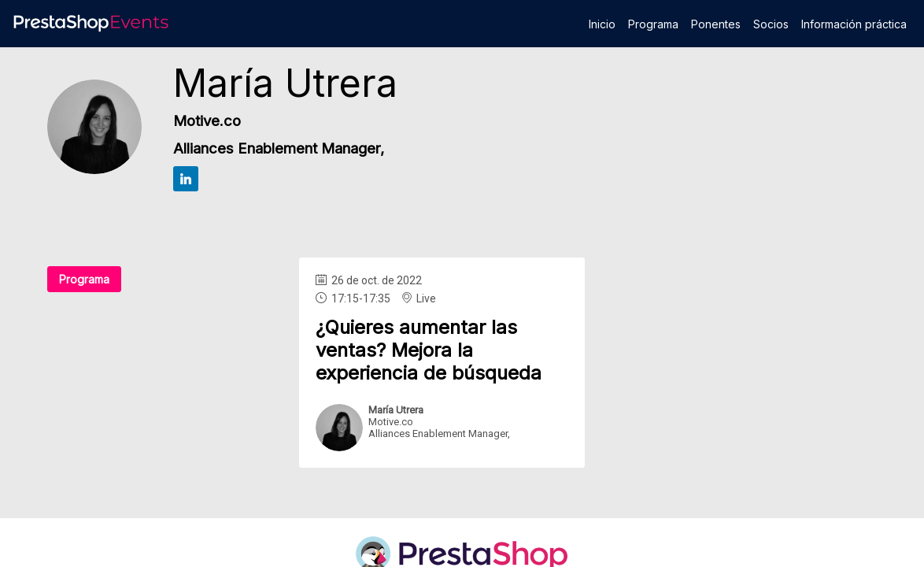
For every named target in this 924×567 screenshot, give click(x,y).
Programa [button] (84, 279)
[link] (602, 24)
